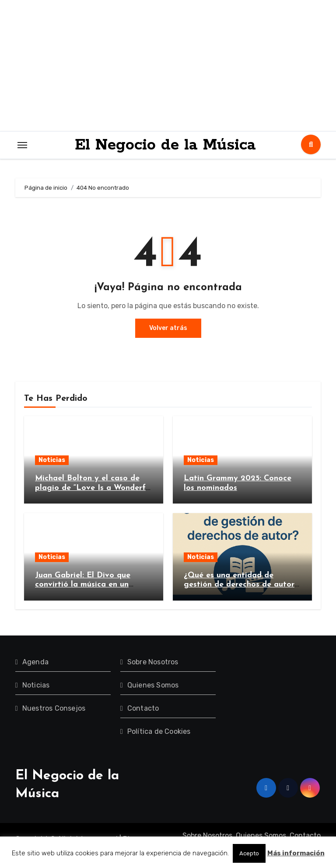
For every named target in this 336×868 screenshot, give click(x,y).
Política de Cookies (159, 731)
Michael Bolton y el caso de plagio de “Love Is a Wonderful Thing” (94, 488)
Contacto (143, 708)
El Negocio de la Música (165, 145)
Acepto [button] (249, 853)
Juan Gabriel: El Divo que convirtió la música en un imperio (83, 585)
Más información (296, 853)
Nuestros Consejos (54, 708)
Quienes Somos (153, 685)
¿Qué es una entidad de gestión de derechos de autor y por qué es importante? (239, 585)
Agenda (35, 662)
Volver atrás (168, 328)
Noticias (52, 460)
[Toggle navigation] (22, 145)
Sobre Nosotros (153, 662)
